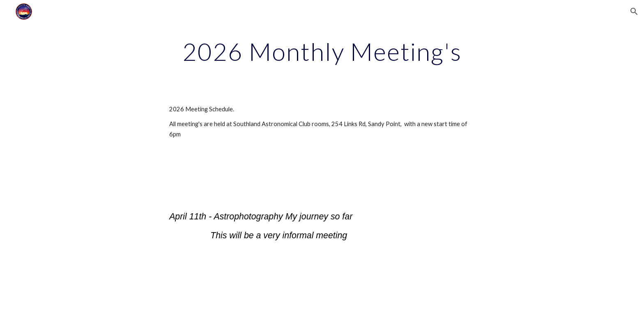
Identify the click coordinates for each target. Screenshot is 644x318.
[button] (634, 12)
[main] (322, 51)
